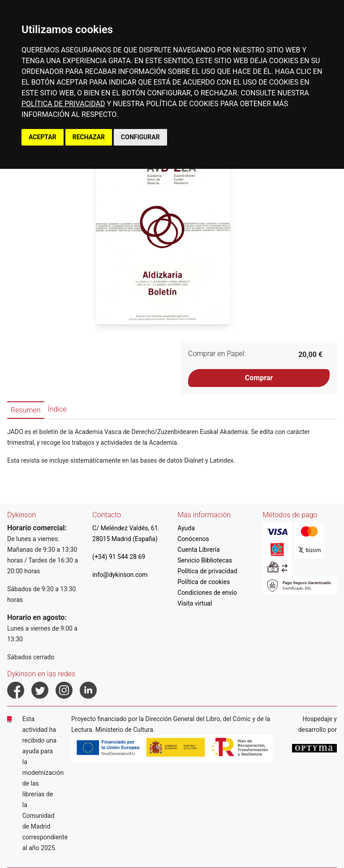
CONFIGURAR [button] (140, 137)
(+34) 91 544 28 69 (119, 557)
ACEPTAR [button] (43, 137)
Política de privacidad (207, 571)
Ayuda (186, 528)
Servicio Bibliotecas (205, 560)
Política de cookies (204, 582)
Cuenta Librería (198, 550)
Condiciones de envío (207, 593)
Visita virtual (195, 603)
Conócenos (193, 539)
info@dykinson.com (120, 575)
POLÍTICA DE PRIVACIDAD (63, 104)
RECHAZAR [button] (89, 137)
